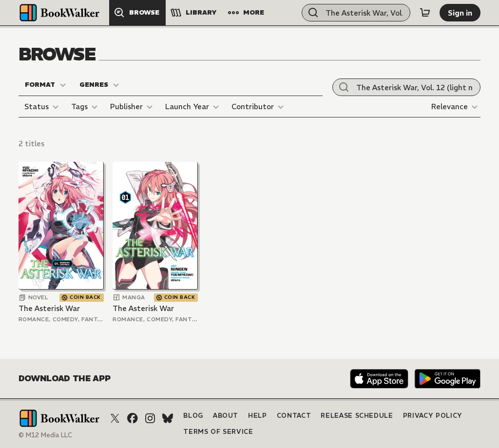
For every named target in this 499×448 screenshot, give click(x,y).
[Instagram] (150, 418)
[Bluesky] (168, 418)
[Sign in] (460, 13)
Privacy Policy (433, 416)
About (226, 416)
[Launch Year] (193, 107)
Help (258, 416)
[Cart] (425, 13)
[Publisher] (133, 107)
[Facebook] (133, 418)
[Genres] (100, 85)
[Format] (46, 85)
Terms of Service (218, 432)
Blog (193, 416)
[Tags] (86, 107)
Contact (294, 416)
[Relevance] (456, 107)
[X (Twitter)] (115, 418)
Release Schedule (357, 416)
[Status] (43, 107)
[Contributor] (259, 107)
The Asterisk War (49, 308)
